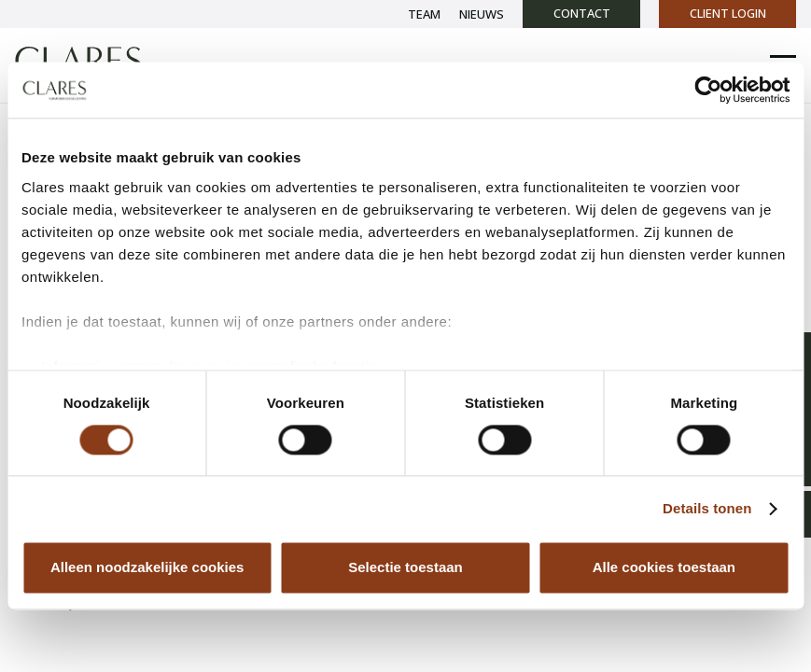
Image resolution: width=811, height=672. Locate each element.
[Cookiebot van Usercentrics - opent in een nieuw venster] (708, 90)
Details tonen (707, 508)
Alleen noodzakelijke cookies (147, 568)
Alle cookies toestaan (664, 568)
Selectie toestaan (405, 568)
